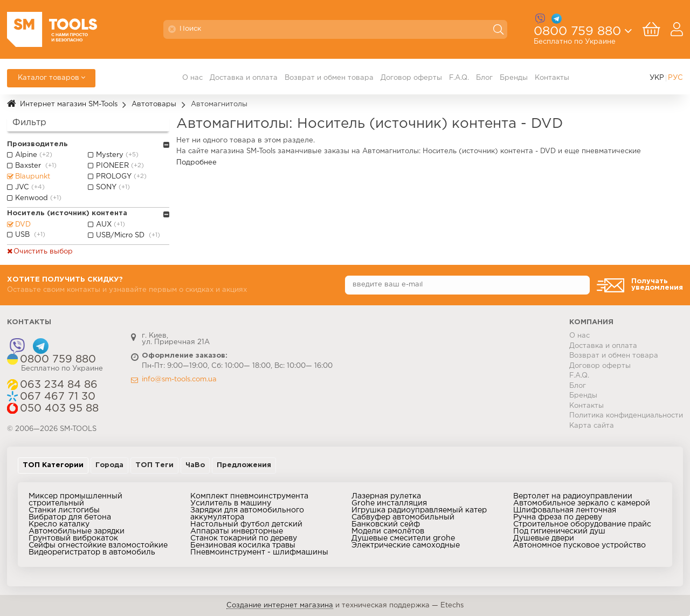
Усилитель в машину (231, 503)
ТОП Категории (53, 465)
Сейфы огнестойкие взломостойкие (98, 545)
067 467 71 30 (58, 397)
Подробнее (196, 163)
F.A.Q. (459, 78)
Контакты (552, 78)
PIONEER (121, 166)
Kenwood (39, 199)
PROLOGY (122, 177)
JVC (31, 188)
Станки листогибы (64, 510)
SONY (114, 188)
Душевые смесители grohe (403, 538)
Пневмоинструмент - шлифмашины (259, 552)
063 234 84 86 (59, 385)
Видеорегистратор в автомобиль (92, 552)
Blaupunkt (33, 177)
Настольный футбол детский (246, 524)
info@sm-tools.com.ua (179, 379)
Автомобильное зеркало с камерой (582, 503)
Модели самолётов (388, 531)
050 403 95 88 (59, 409)
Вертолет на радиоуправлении (573, 496)
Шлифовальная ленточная (565, 510)
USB (31, 235)
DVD (23, 225)
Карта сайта (592, 426)
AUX (112, 225)
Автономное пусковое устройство (579, 545)
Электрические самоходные (406, 545)
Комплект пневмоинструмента (249, 496)
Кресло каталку (59, 524)
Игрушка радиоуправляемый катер (419, 510)
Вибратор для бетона (70, 517)
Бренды (514, 78)
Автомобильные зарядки (77, 531)
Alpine (35, 155)
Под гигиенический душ (559, 531)
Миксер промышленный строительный (75, 500)
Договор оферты (411, 78)
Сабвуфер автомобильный (403, 517)
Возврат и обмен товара (329, 78)
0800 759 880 (577, 34)
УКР (657, 78)
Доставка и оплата (244, 78)
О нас (192, 78)
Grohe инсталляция (389, 503)
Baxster (37, 166)
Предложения (244, 465)
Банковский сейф (386, 524)
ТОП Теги (154, 465)
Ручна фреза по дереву (558, 517)
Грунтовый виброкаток (73, 538)
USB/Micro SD (129, 236)
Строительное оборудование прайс (582, 524)
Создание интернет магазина (280, 605)
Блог (484, 78)
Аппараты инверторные (237, 531)
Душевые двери (544, 538)
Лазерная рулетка (386, 496)
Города (109, 465)
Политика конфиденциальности (626, 416)
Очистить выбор (43, 252)
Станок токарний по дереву (244, 538)
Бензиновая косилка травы (243, 545)
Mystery (118, 155)
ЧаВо (195, 465)
